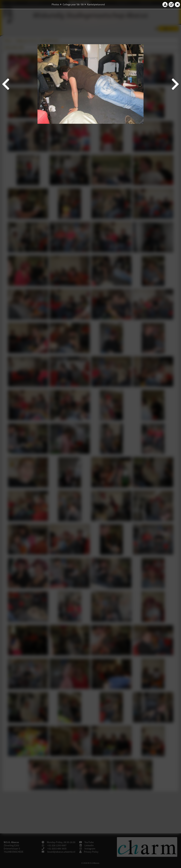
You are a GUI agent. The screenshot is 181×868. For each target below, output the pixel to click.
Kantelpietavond (96, 4)
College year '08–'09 (73, 4)
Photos (55, 4)
